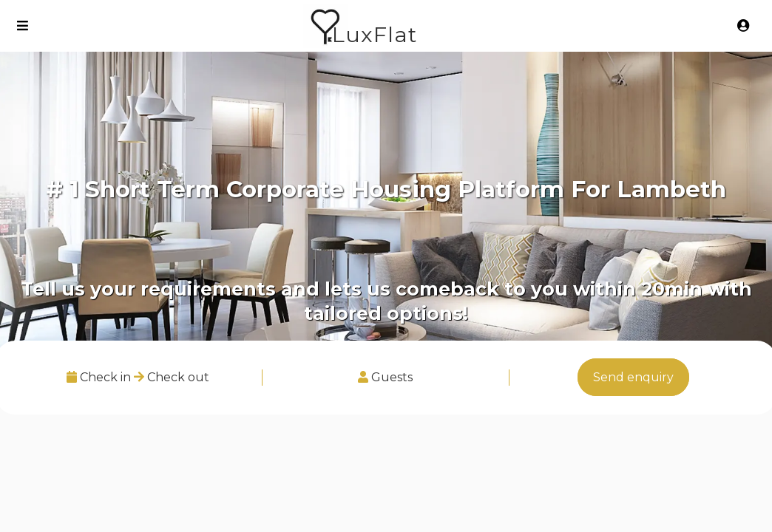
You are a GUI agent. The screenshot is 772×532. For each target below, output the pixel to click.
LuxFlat (375, 34)
